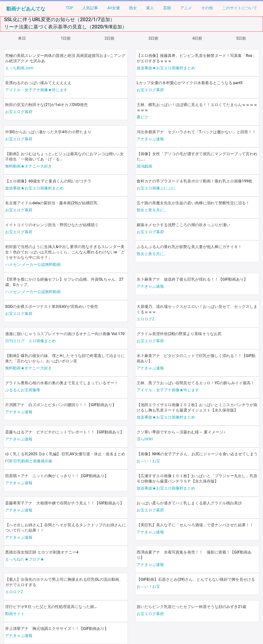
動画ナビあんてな (26, 9)
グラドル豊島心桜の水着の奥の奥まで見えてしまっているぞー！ (62, 383)
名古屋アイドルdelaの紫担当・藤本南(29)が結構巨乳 (51, 203)
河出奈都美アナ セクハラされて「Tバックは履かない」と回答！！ (196, 132)
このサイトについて (240, 8)
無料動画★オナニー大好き (28, 166)
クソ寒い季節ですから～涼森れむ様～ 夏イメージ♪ (181, 432)
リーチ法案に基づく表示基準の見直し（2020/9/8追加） (66, 27)
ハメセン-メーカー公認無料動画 (33, 264)
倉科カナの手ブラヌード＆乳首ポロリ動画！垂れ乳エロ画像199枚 (194, 181)
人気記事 (90, 8)
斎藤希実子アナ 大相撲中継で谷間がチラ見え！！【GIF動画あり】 (65, 503)
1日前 (66, 38)
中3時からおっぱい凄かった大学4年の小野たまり (48, 132)
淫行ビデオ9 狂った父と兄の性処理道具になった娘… (51, 607)
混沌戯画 (144, 166)
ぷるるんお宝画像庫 (23, 390)
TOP (69, 8)
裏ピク (142, 117)
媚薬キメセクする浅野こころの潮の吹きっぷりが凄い (183, 225)
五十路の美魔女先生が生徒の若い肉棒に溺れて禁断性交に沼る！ (193, 203)
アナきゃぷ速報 (150, 139)
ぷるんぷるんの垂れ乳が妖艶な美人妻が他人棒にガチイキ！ (189, 247)
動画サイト (15, 614)
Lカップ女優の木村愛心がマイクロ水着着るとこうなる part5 (190, 83)
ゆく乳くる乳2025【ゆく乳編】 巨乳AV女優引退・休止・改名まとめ (65, 454)
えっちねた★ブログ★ (25, 559)
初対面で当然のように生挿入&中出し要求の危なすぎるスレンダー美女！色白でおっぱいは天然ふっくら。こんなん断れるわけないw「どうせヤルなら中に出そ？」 (65, 252)
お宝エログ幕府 (150, 90)
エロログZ (146, 319)
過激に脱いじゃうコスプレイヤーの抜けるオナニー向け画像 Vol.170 (65, 334)
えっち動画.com (19, 68)
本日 (22, 38)
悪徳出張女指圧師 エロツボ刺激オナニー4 (42, 552)
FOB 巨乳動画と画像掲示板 (29, 461)
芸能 (167, 8)
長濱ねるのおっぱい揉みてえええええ (38, 83)
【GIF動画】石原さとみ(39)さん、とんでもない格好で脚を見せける (196, 579)
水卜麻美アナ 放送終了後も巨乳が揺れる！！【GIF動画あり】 (192, 279)
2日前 (110, 38)
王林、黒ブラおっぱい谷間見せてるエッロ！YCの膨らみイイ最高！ (196, 383)
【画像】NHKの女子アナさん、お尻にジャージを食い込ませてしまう (197, 454)
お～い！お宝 (148, 461)
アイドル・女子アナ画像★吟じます (36, 90)
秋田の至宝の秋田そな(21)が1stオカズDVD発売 (46, 105)
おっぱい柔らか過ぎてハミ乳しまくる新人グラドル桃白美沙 (189, 503)
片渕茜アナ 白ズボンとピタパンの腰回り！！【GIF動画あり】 (61, 405)
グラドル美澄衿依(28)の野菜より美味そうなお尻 (179, 334)
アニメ (186, 8)
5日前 (241, 38)
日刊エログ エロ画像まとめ (30, 341)
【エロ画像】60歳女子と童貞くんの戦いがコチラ (48, 181)
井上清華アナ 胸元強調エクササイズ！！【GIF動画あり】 (57, 629)
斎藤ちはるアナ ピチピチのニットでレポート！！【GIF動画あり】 (65, 432)
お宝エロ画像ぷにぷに (156, 188)
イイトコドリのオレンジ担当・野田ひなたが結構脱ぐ (52, 225)
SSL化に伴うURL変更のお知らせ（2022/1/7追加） (60, 19)
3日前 (154, 38)
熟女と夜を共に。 (152, 210)
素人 (150, 8)
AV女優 (113, 8)
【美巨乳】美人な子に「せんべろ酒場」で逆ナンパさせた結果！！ (195, 525)
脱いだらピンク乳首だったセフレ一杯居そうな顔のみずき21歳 (191, 607)
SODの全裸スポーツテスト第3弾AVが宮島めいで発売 (52, 307)
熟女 (133, 8)
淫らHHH (145, 439)
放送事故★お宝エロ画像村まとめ (166, 68)
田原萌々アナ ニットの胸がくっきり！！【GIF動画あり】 (57, 476)
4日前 (197, 38)
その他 (207, 8)
